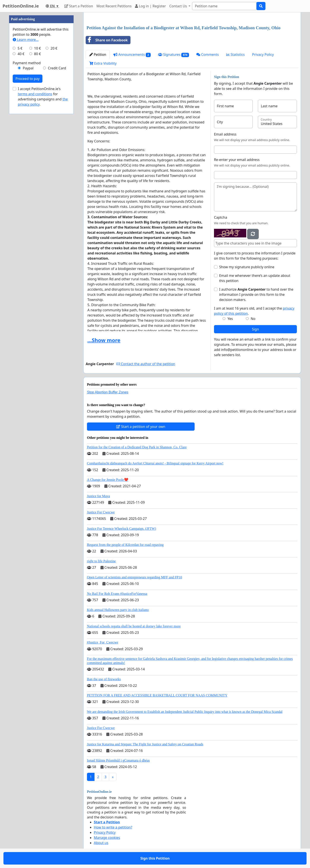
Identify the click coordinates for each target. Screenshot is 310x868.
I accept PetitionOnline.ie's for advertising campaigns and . (43, 97)
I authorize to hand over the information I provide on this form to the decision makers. (256, 295)
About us (101, 843)
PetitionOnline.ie (21, 6)
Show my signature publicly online (247, 267)
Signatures (174, 55)
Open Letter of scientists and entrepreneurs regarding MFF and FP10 (134, 577)
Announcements (132, 55)
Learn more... (26, 40)
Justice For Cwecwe (101, 512)
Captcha (221, 217)
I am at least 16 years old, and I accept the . (254, 311)
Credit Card (57, 68)
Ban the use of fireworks (104, 679)
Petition (98, 55)
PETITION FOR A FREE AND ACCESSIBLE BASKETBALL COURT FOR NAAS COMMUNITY (157, 695)
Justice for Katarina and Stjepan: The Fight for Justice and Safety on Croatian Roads (145, 744)
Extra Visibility (103, 63)
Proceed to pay (28, 79)
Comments (208, 55)
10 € (37, 48)
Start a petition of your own (141, 427)
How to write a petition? (113, 827)
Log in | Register (150, 6)
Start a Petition (79, 6)
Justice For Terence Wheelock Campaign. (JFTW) (122, 529)
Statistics (236, 55)
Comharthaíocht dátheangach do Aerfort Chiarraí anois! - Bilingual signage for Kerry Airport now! (155, 463)
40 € (21, 54)
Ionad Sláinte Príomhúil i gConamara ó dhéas (118, 760)
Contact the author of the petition (146, 364)
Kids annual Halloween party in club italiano (118, 610)
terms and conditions (35, 94)
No (253, 319)
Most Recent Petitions (114, 6)
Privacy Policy (263, 55)
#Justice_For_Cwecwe (103, 642)
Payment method (27, 63)
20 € (54, 48)
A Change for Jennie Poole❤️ (108, 480)
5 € (20, 48)
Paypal (28, 68)
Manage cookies (107, 838)
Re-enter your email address (237, 160)
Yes (230, 319)
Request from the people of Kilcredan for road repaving (125, 545)
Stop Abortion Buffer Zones (108, 392)
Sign (255, 329)
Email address (225, 134)
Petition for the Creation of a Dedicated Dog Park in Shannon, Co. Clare (137, 447)
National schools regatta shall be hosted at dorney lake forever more (134, 626)
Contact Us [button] (178, 6)
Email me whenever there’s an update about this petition (255, 278)
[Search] (224, 6)
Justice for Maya (98, 496)
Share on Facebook (107, 40)
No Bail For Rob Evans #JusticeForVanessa (117, 594)
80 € (37, 54)
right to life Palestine (101, 561)
